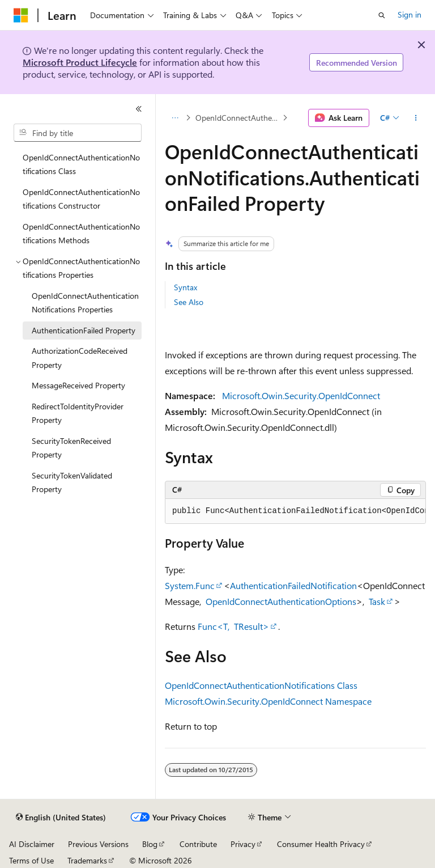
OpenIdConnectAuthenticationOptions (281, 601)
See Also (189, 302)
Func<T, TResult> (233, 626)
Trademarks (87, 860)
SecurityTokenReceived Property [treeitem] (71, 448)
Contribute (198, 844)
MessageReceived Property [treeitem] (78, 385)
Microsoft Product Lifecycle (80, 62)
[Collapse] (139, 109)
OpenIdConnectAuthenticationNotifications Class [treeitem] (81, 164)
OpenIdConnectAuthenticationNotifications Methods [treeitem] (81, 234)
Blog (150, 844)
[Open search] (382, 15)
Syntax (185, 287)
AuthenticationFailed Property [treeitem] (84, 330)
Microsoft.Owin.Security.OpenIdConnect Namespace (268, 701)
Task (377, 601)
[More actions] (416, 118)
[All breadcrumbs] (175, 118)
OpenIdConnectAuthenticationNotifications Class (261, 685)
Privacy (243, 844)
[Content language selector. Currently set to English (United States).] (61, 818)
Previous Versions (98, 844)
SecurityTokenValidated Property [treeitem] (72, 482)
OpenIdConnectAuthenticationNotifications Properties (238, 118)
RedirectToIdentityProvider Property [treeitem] (78, 413)
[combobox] (78, 133)
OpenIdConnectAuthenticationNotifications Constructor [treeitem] (81, 199)
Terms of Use (31, 860)
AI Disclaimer (32, 844)
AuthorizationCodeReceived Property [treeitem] (80, 358)
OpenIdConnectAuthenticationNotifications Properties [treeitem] (85, 303)
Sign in (410, 14)
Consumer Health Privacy (321, 844)
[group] (295, 511)
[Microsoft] (21, 15)
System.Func (190, 585)
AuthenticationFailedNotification (293, 585)
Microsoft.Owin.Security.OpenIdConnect (301, 395)
